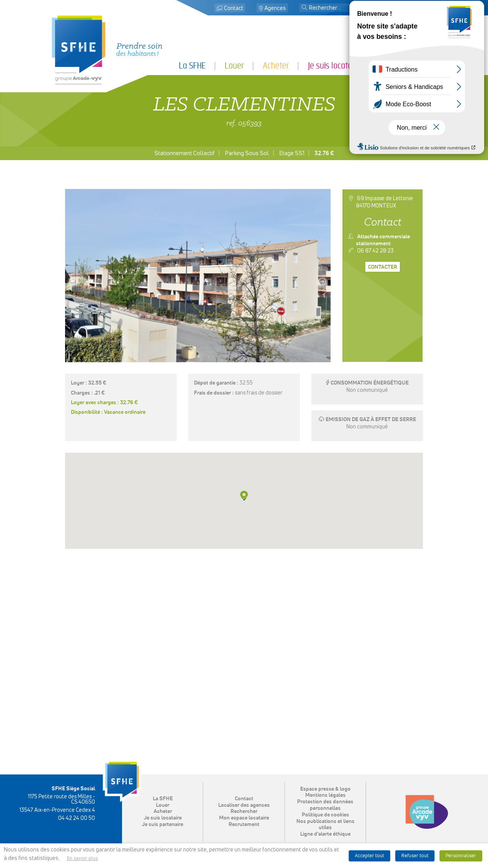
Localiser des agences (244, 805)
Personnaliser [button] (461, 856)
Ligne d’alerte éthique (325, 834)
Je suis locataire (334, 66)
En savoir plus (82, 859)
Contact (234, 8)
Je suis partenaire (408, 66)
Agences (275, 8)
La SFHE (192, 66)
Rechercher (244, 811)
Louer (234, 66)
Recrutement (244, 825)
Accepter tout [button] (369, 856)
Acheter (276, 66)
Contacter (383, 267)
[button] (304, 8)
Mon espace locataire (400, 8)
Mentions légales (325, 795)
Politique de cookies (325, 815)
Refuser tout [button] (415, 856)
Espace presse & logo (325, 789)
